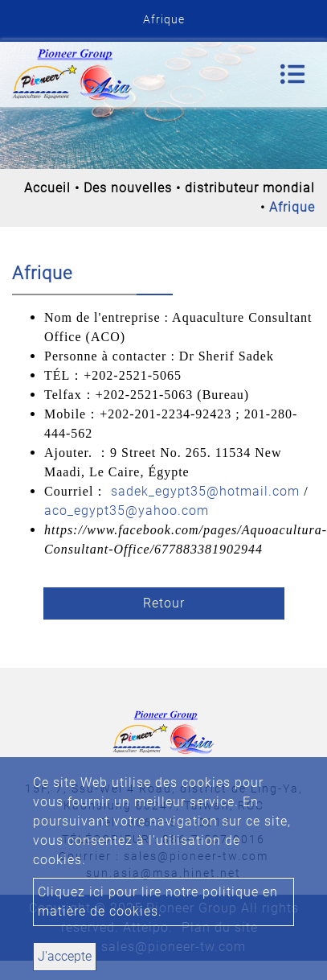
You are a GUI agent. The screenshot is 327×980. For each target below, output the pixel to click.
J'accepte (65, 956)
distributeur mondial (250, 188)
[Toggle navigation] (292, 74)
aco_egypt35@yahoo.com (127, 511)
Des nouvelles (128, 188)
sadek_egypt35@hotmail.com (205, 491)
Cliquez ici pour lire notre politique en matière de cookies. (158, 902)
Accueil (47, 188)
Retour (164, 603)
